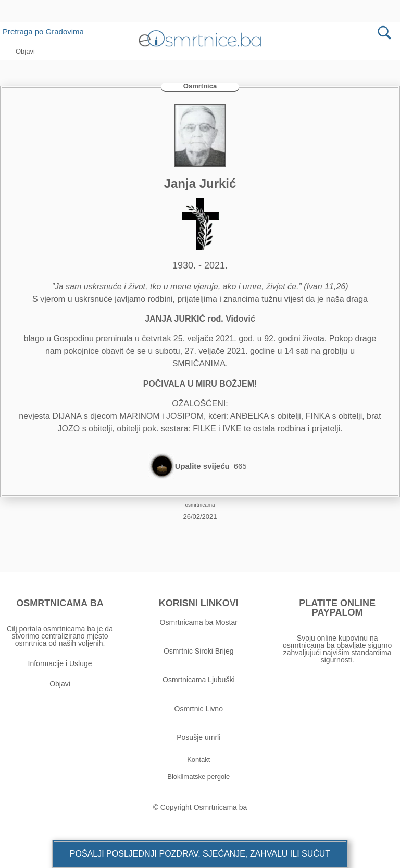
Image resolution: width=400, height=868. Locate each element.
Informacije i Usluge (60, 663)
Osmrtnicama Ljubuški (199, 680)
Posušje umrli (198, 737)
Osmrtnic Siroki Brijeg (199, 651)
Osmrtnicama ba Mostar (199, 622)
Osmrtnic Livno (199, 709)
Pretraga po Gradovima (47, 31)
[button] (200, 854)
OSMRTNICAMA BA (60, 603)
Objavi (60, 684)
